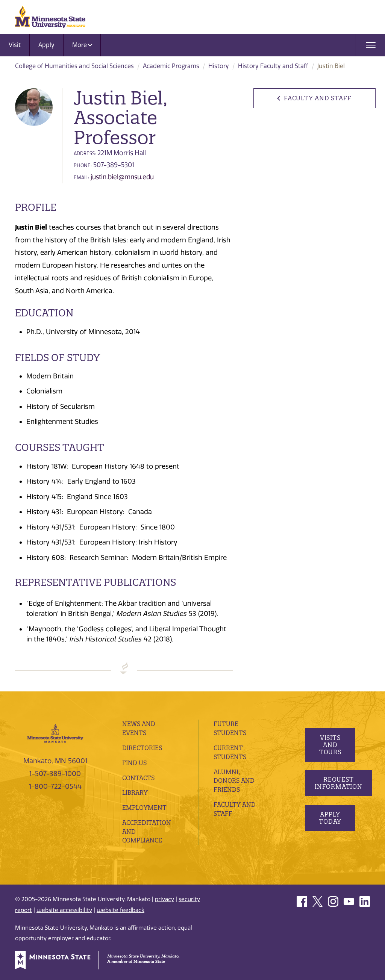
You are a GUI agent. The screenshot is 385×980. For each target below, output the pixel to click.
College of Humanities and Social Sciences (74, 66)
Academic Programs (171, 66)
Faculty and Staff (318, 98)
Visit (15, 45)
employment (144, 808)
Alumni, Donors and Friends (234, 781)
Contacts (138, 778)
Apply (46, 45)
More (82, 45)
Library (135, 792)
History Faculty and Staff (273, 66)
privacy (164, 899)
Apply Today (330, 818)
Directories (142, 748)
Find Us (134, 763)
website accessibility (64, 910)
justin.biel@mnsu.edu (122, 177)
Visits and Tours (330, 745)
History (219, 66)
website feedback (121, 910)
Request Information (339, 783)
